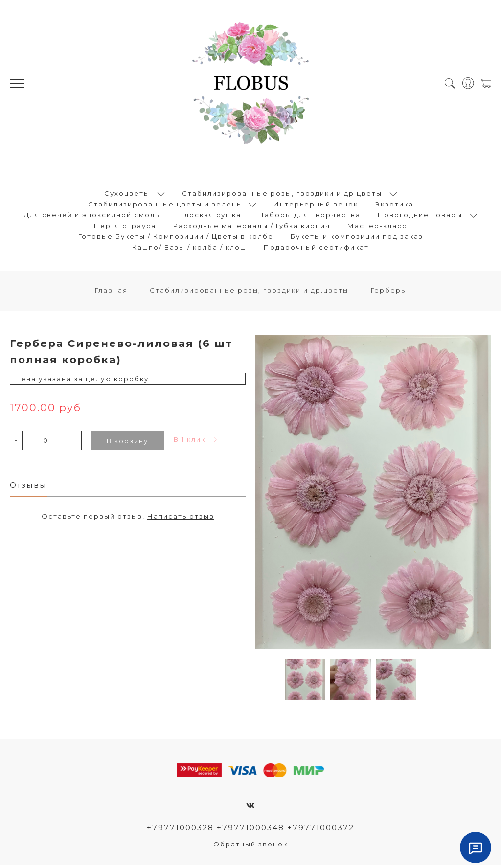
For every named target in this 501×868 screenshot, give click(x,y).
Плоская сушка (210, 216)
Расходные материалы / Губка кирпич (252, 227)
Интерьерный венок (316, 206)
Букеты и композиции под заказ (357, 238)
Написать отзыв (181, 519)
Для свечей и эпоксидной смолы (92, 216)
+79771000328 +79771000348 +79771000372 (251, 831)
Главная (111, 293)
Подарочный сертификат (316, 249)
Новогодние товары (420, 216)
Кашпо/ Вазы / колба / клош (189, 249)
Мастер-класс (377, 227)
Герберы (388, 293)
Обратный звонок (250, 847)
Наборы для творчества (309, 216)
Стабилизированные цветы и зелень (165, 206)
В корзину (127, 443)
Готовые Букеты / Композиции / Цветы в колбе (176, 238)
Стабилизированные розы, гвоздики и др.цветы (282, 195)
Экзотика (394, 206)
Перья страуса (125, 227)
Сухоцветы (127, 195)
